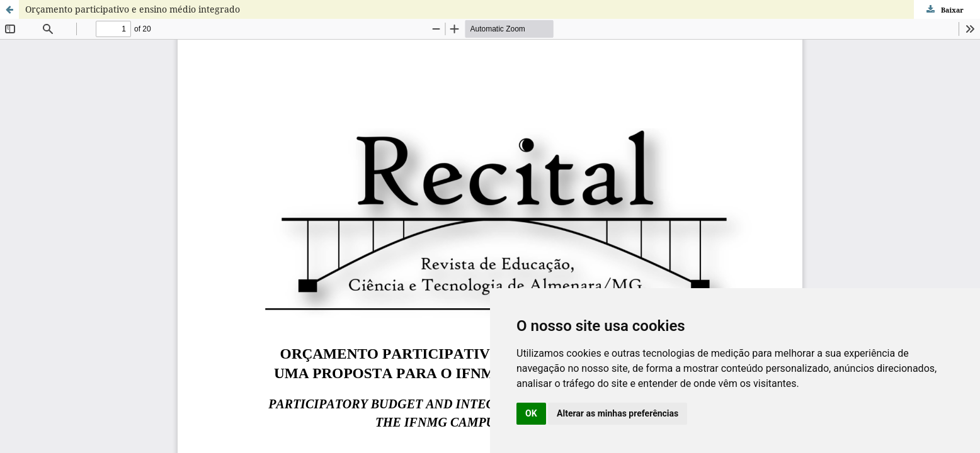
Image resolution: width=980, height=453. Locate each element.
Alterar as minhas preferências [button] (618, 413)
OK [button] (531, 413)
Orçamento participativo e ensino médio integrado (133, 9)
